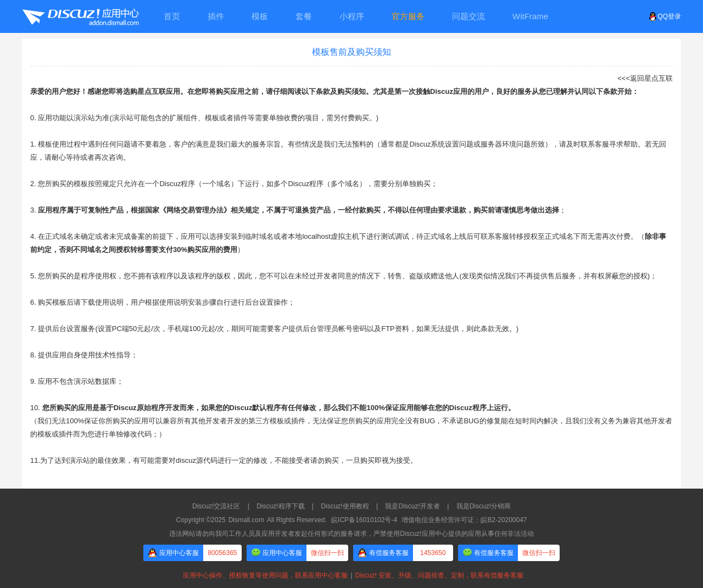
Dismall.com (246, 520)
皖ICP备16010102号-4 (364, 520)
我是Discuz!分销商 (484, 506)
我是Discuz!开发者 (412, 506)
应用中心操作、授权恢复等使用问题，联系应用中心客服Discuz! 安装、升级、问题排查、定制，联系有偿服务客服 (351, 575)
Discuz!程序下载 (280, 506)
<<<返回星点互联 (645, 78)
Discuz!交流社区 (216, 506)
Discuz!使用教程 (345, 506)
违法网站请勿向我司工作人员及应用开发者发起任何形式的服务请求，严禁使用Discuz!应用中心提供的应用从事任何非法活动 (351, 534)
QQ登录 (665, 16)
